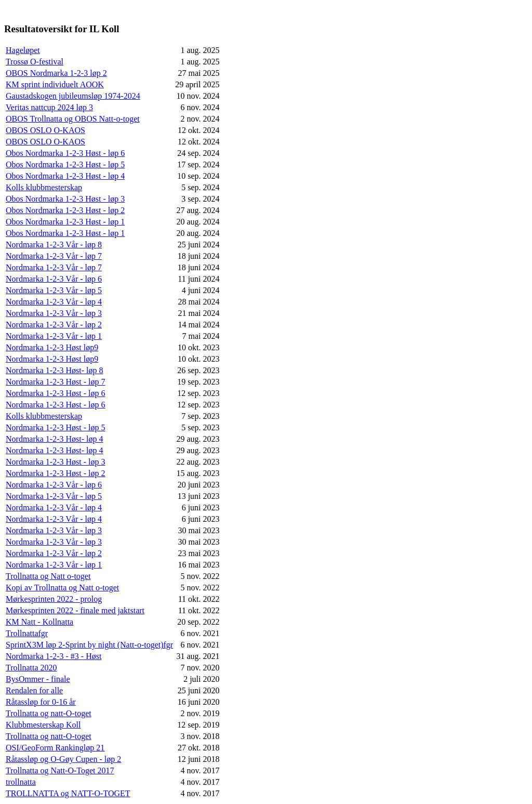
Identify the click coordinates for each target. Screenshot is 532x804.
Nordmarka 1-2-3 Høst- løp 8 (55, 370)
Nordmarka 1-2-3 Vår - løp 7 (54, 256)
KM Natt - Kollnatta (39, 622)
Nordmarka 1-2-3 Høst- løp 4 (55, 439)
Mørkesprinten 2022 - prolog (54, 599)
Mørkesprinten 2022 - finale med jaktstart (75, 610)
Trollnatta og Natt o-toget (48, 576)
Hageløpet (23, 50)
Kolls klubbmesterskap (44, 187)
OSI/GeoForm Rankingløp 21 (55, 748)
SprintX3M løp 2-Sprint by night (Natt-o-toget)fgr (89, 645)
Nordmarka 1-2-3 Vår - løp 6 (54, 279)
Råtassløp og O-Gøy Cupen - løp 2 (63, 759)
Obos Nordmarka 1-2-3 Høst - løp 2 (65, 210)
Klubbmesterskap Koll (43, 725)
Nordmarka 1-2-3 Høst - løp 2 (56, 473)
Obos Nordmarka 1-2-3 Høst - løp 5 (65, 164)
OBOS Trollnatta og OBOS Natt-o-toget (73, 119)
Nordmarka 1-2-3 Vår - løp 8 (54, 245)
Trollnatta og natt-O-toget (49, 713)
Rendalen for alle (34, 690)
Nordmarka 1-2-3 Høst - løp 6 (56, 393)
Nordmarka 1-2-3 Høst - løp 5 (56, 427)
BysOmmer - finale (38, 679)
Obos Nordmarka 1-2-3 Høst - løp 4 (65, 176)
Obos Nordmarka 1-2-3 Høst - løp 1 (65, 222)
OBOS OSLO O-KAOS (45, 130)
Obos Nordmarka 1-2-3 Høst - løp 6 (65, 153)
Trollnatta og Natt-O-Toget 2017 (60, 770)
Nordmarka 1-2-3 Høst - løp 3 (56, 462)
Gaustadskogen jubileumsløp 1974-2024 (73, 96)
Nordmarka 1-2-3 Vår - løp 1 (54, 336)
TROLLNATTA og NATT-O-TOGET (68, 793)
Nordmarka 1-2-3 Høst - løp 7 (56, 382)
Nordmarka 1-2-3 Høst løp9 (52, 347)
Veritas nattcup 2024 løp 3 (49, 107)
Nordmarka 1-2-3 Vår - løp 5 (54, 290)
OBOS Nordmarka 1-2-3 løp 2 (56, 73)
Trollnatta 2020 (31, 668)
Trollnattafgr (27, 633)
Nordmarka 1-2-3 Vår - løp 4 (54, 302)
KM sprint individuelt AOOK (55, 84)
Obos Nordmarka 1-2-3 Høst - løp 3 (65, 199)
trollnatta (21, 782)
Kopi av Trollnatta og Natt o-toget (62, 588)
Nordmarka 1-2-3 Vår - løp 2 (54, 325)
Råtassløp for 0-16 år (41, 702)
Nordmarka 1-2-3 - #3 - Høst (54, 656)
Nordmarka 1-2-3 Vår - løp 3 (54, 313)
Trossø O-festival (35, 62)
